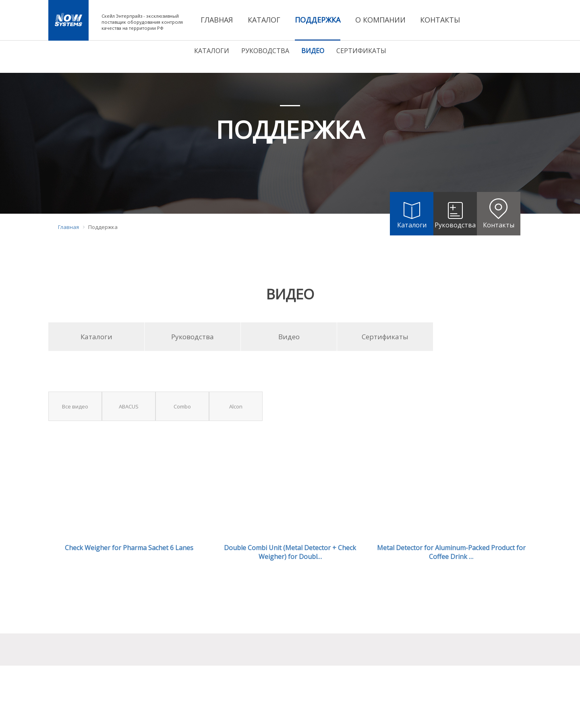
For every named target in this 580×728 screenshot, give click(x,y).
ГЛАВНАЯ (217, 20)
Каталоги (212, 51)
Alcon (236, 406)
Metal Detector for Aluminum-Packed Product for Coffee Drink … (451, 552)
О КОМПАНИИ (380, 20)
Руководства (265, 51)
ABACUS (129, 406)
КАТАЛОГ (264, 20)
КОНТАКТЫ (440, 20)
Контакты (499, 211)
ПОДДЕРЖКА (318, 20)
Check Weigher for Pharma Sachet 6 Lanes (129, 548)
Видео (313, 51)
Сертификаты (361, 51)
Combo (182, 406)
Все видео (75, 406)
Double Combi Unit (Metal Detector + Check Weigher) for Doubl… (290, 552)
